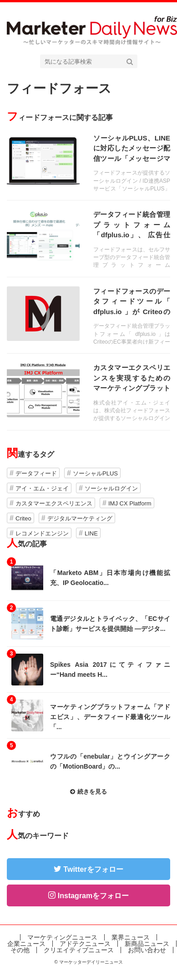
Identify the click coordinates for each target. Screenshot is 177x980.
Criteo (23, 518)
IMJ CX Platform (130, 503)
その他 (20, 950)
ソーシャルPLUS (95, 473)
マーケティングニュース (62, 937)
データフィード (36, 473)
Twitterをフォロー (93, 869)
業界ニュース (131, 937)
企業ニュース (26, 944)
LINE (91, 533)
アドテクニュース (85, 944)
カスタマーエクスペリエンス (54, 503)
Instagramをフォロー (93, 896)
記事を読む (88, 162)
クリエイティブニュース (79, 950)
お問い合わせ (147, 950)
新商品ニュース (147, 944)
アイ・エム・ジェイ (42, 488)
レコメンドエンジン (42, 533)
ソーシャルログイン (111, 488)
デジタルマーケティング (80, 518)
